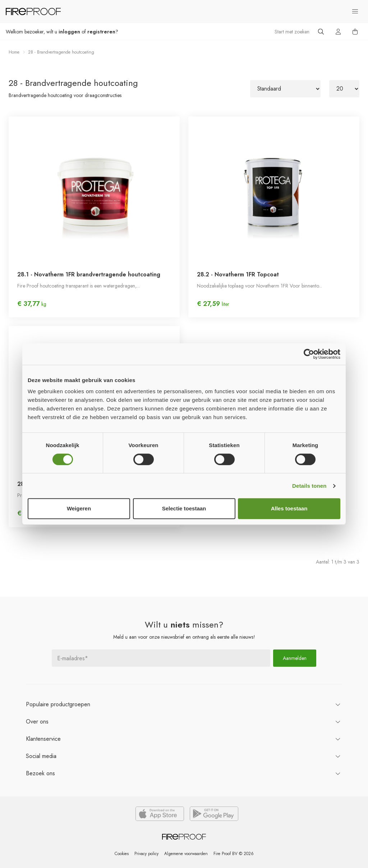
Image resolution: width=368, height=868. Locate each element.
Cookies (121, 854)
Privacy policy (146, 854)
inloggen (69, 32)
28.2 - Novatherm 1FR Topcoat (238, 274)
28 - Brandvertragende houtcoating (61, 52)
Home (14, 52)
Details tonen (309, 486)
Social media (41, 756)
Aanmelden (295, 658)
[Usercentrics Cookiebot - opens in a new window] (309, 354)
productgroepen (58, 704)
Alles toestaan (289, 508)
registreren (101, 32)
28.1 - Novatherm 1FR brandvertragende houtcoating (89, 274)
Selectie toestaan (184, 508)
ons (37, 721)
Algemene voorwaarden (186, 854)
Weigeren (79, 508)
